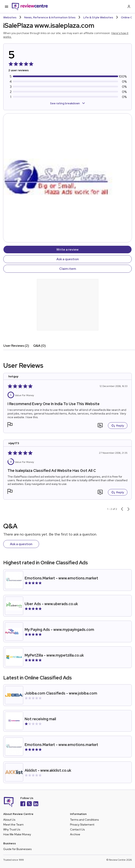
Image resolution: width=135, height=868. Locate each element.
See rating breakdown (67, 103)
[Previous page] (122, 509)
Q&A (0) (40, 346)
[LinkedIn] (36, 804)
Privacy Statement (82, 825)
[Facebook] (23, 804)
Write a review (67, 250)
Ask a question (68, 259)
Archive (75, 834)
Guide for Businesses (17, 849)
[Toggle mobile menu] (7, 7)
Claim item (68, 269)
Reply (118, 426)
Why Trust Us (12, 829)
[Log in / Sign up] (128, 7)
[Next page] (128, 509)
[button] (10, 425)
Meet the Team (13, 825)
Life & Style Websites (98, 17)
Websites (10, 17)
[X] (29, 804)
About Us (9, 820)
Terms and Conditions (84, 820)
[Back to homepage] (30, 7)
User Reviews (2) (16, 346)
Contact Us (77, 829)
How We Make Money (17, 834)
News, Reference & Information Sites (50, 17)
